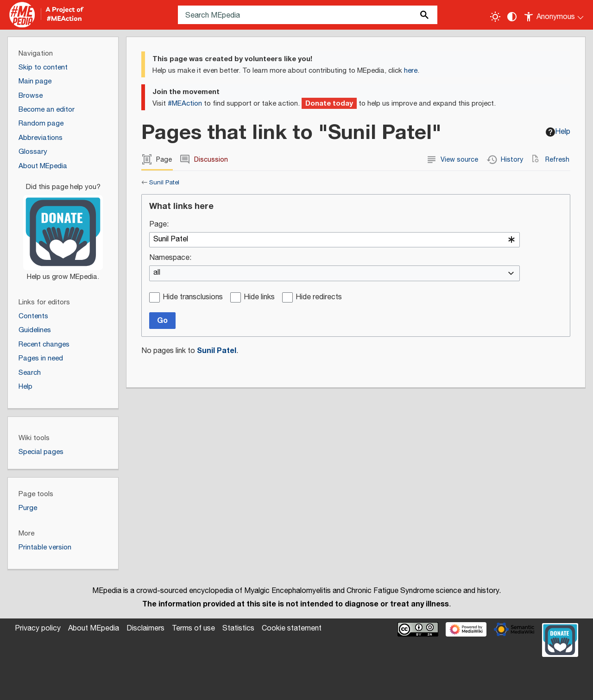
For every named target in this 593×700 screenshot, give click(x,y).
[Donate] (63, 228)
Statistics (238, 628)
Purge (28, 508)
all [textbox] (157, 273)
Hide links (259, 298)
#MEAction (185, 104)
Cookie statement (292, 628)
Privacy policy (38, 628)
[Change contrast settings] (512, 17)
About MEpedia (94, 628)
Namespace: (170, 258)
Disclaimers (145, 628)
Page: (159, 225)
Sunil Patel (164, 183)
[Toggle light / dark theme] (495, 17)
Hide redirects (319, 298)
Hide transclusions (193, 298)
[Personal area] (554, 15)
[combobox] (334, 240)
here (411, 71)
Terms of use (193, 628)
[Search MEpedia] (308, 15)
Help (558, 132)
